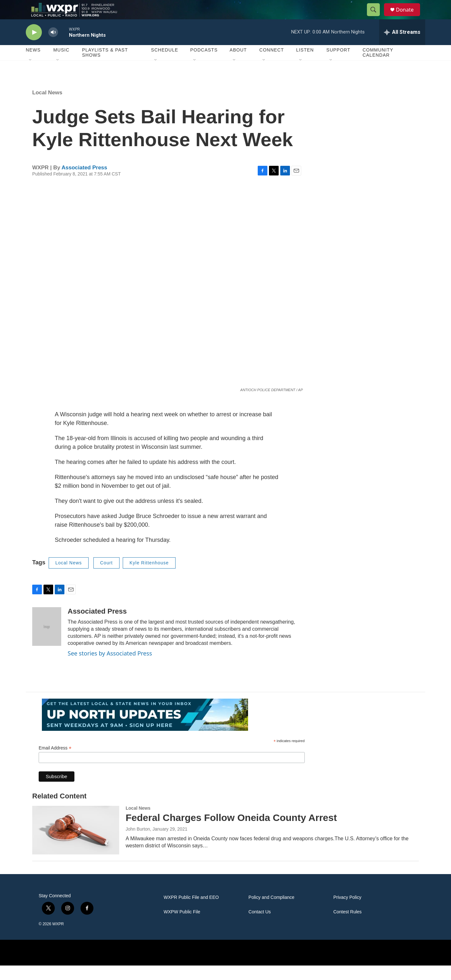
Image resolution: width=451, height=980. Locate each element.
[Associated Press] (47, 641)
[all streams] (402, 47)
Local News (47, 107)
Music (61, 64)
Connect (272, 64)
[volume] (53, 47)
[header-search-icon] (376, 17)
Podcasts (204, 64)
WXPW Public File (182, 926)
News (33, 64)
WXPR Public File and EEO (191, 912)
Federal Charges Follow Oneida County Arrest (231, 832)
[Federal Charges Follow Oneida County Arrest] (76, 844)
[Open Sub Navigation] (31, 75)
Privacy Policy (347, 912)
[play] (34, 47)
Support (338, 64)
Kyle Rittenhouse (149, 577)
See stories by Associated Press (110, 668)
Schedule (165, 64)
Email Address (55, 763)
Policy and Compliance (271, 912)
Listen (305, 64)
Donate (409, 17)
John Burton (138, 843)
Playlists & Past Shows (105, 67)
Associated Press (84, 182)
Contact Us (259, 926)
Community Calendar (378, 67)
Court (106, 577)
